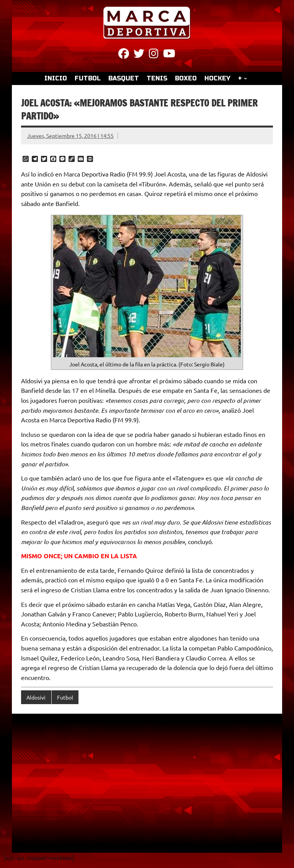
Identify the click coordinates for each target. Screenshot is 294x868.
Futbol (65, 697)
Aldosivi (36, 697)
